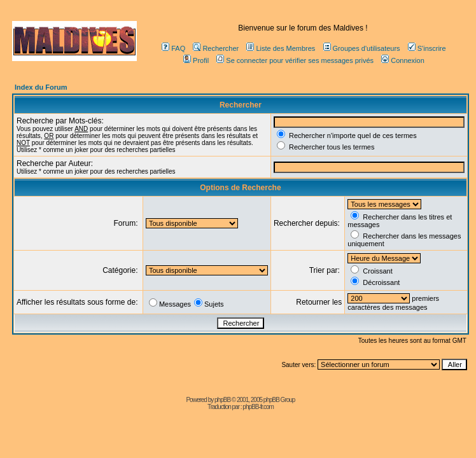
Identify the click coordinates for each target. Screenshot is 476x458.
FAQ (173, 48)
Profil (196, 60)
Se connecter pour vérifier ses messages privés (295, 60)
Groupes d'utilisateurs (362, 48)
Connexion (403, 60)
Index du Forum (41, 87)
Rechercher (216, 48)
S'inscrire (427, 48)
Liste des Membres (281, 48)
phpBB (222, 400)
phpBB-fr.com (258, 407)
